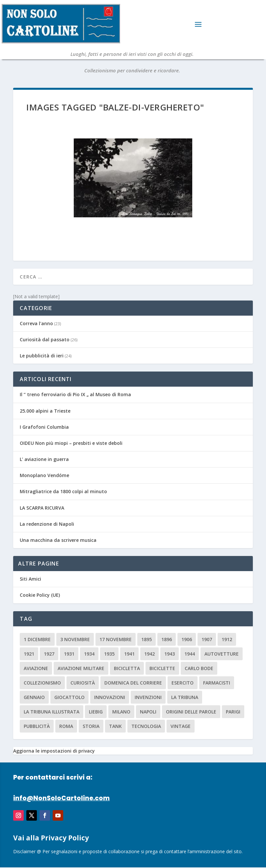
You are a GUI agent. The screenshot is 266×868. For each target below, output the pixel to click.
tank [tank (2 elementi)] (115, 726)
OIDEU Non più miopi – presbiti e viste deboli (71, 443)
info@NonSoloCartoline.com (61, 798)
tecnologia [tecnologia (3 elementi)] (146, 726)
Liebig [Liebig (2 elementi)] (96, 712)
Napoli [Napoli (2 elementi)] (148, 712)
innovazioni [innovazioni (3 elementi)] (110, 697)
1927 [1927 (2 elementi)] (49, 654)
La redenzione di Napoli (47, 524)
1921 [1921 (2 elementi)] (29, 654)
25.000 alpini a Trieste (45, 411)
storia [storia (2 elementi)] (91, 726)
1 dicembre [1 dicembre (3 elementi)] (37, 639)
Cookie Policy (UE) (40, 595)
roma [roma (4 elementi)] (66, 726)
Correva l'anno (36, 323)
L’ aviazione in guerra (44, 459)
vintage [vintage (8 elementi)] (181, 726)
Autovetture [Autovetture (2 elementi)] (222, 654)
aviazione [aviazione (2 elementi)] (36, 668)
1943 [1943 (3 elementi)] (170, 654)
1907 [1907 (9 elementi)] (207, 639)
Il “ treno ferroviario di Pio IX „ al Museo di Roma (75, 394)
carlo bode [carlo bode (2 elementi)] (199, 668)
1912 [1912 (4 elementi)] (227, 639)
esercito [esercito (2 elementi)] (183, 683)
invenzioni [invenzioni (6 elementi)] (148, 697)
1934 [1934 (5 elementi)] (89, 654)
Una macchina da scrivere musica (58, 540)
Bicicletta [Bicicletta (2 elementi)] (127, 668)
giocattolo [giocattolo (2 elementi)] (69, 697)
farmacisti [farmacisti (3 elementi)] (217, 683)
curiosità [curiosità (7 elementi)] (83, 683)
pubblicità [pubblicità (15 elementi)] (37, 726)
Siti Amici (30, 579)
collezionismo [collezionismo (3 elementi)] (42, 683)
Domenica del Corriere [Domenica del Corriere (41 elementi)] (133, 683)
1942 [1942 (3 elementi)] (149, 654)
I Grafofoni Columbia (44, 427)
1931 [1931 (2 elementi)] (69, 654)
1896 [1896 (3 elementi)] (167, 639)
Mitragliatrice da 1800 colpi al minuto (63, 491)
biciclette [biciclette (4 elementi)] (162, 668)
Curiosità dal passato (45, 339)
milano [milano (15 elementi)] (121, 712)
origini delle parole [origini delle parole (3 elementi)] (191, 712)
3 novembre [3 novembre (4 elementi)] (75, 639)
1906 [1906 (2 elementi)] (187, 639)
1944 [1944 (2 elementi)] (190, 654)
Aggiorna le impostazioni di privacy (54, 751)
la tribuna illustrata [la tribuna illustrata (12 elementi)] (52, 712)
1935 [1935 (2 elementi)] (109, 654)
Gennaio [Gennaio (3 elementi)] (34, 697)
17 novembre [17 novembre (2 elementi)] (116, 639)
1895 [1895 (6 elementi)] (146, 639)
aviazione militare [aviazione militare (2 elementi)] (81, 668)
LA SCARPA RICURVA (42, 508)
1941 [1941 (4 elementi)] (129, 654)
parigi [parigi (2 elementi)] (233, 712)
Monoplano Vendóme (44, 475)
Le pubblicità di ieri (42, 356)
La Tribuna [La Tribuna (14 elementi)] (185, 697)
